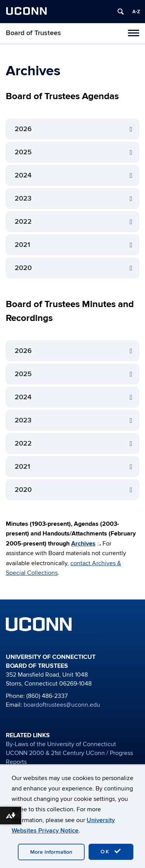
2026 (23, 129)
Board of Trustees (33, 33)
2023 (23, 198)
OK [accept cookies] (111, 851)
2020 (23, 268)
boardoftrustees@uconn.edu (62, 705)
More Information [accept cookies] (51, 852)
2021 (22, 245)
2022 (23, 222)
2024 (23, 175)
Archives (85, 544)
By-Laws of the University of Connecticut (61, 744)
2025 (23, 152)
